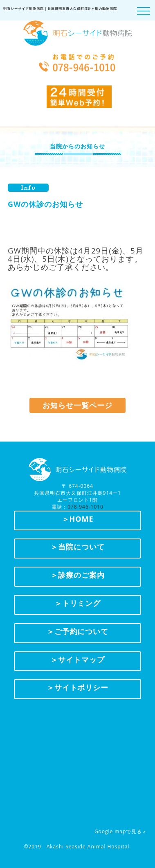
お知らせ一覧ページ (77, 405)
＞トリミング (78, 603)
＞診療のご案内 (77, 575)
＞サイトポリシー (78, 687)
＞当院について (77, 547)
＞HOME (78, 519)
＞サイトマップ (77, 659)
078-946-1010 (85, 507)
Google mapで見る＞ (121, 831)
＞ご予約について (78, 631)
